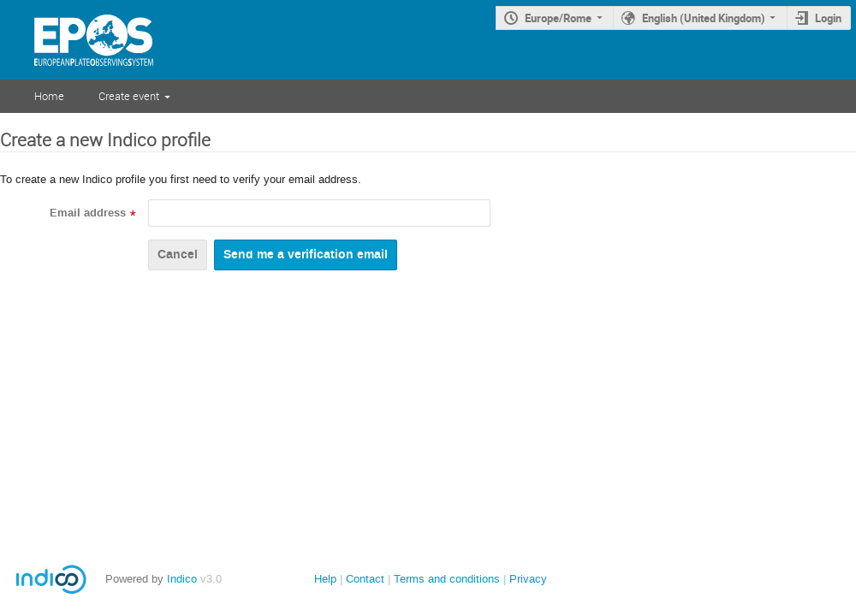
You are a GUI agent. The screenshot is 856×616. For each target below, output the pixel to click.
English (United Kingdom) (704, 18)
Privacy (528, 579)
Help (325, 579)
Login (828, 18)
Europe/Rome (558, 18)
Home (49, 96)
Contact (365, 579)
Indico (182, 579)
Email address (88, 213)
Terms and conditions (447, 579)
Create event (129, 96)
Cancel (178, 255)
